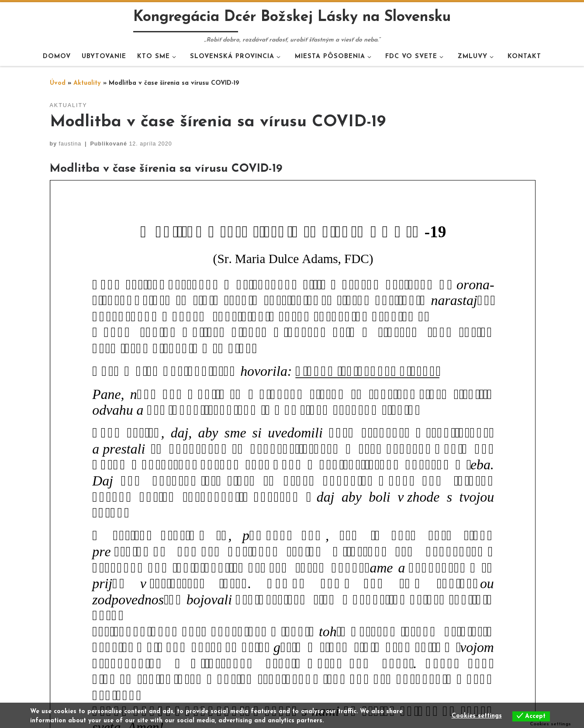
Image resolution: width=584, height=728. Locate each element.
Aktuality (87, 83)
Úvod (58, 83)
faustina (70, 144)
